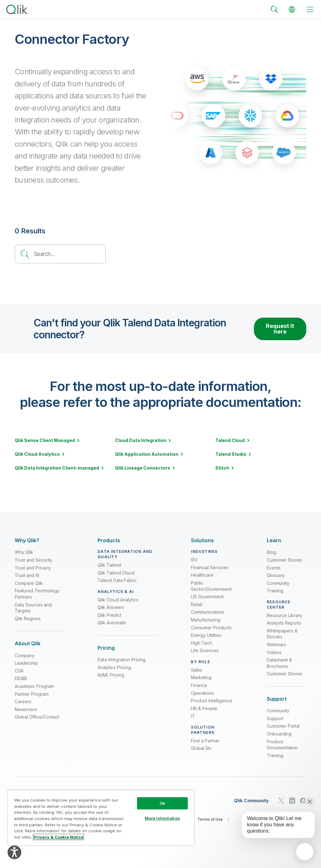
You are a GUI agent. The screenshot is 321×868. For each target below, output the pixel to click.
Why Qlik (24, 552)
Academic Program (34, 686)
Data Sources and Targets (33, 608)
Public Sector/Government (211, 586)
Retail (197, 604)
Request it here (280, 329)
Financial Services (210, 567)
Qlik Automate (112, 623)
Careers (23, 702)
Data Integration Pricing (121, 660)
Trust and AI (27, 575)
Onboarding (279, 734)
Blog (271, 552)
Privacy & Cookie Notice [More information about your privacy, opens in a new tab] (58, 837)
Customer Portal (283, 726)
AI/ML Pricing (111, 675)
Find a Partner (205, 741)
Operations (202, 693)
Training (275, 591)
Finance (199, 685)
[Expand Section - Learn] (274, 541)
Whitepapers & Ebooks (282, 634)
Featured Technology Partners (37, 594)
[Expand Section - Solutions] (202, 541)
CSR (19, 671)
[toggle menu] (310, 9)
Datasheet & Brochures (279, 663)
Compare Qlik (29, 583)
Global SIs (201, 748)
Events (274, 568)
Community (278, 583)
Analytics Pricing (114, 667)
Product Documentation (282, 745)
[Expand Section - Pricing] (106, 648)
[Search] (274, 9)
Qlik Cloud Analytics (118, 600)
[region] (101, 818)
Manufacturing (206, 620)
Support (275, 718)
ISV (194, 560)
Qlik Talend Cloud (116, 573)
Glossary (276, 575)
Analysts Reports (284, 623)
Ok (162, 803)
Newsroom (26, 709)
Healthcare (202, 575)
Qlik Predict (109, 615)
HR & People (204, 708)
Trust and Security (34, 560)
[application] (305, 852)
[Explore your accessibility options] (14, 852)
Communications (208, 612)
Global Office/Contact (37, 717)
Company (25, 655)
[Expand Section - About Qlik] (28, 644)
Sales (197, 670)
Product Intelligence (212, 701)
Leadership (26, 663)
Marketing (201, 677)
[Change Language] (292, 9)
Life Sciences (205, 650)
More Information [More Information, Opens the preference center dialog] (162, 818)
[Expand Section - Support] (277, 699)
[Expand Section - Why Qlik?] (27, 541)
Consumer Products (211, 628)
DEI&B (21, 678)
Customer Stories (284, 560)
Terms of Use (210, 819)
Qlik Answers (111, 607)
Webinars (276, 645)
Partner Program (32, 694)
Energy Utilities (206, 635)
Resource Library (284, 615)
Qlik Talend (109, 565)
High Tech (202, 643)
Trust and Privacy (33, 568)
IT (193, 716)
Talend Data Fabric (117, 580)
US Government (207, 597)
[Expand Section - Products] (109, 541)
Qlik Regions (28, 619)
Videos (274, 652)
